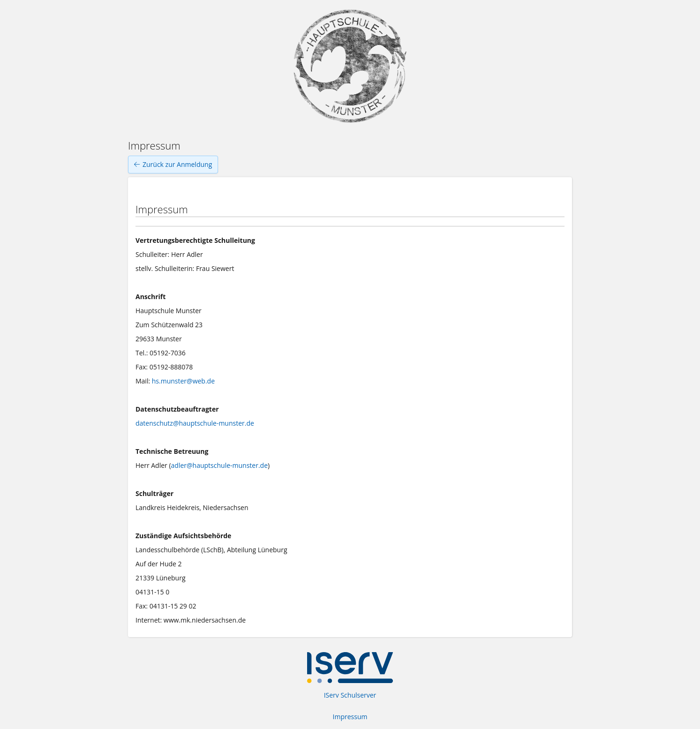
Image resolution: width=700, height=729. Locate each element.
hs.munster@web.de (183, 381)
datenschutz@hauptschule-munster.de (195, 423)
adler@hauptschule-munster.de (219, 465)
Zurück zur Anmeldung (173, 165)
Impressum (350, 717)
